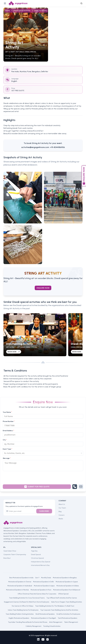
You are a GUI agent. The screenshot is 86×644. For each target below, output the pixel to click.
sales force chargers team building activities (67, 602)
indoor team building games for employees (23, 610)
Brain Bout (7, 558)
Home (8, 11)
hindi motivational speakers (45, 614)
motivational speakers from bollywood (67, 590)
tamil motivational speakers (68, 618)
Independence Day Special (41, 562)
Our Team (62, 508)
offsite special (63, 594)
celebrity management (33, 626)
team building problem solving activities (20, 614)
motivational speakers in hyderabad (20, 586)
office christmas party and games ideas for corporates (37, 594)
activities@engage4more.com (35, 147)
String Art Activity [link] (41, 11)
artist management (56, 622)
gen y (37, 578)
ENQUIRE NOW (84, 176)
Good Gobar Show (10, 551)
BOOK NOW (14, 352)
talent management (71, 622)
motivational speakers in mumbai (17, 590)
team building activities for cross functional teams (27, 598)
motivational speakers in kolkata (68, 586)
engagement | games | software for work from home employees (27, 602)
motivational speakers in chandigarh (44, 618)
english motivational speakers (19, 618)
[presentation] (43, 477)
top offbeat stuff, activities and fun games (62, 598)
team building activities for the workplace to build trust (55, 606)
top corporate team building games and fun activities (59, 610)
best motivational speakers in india (21, 578)
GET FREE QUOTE (18, 91)
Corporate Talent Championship (15, 555)
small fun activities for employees (68, 614)
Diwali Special (36, 555)
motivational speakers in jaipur (44, 586)
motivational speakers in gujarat (67, 582)
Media (61, 519)
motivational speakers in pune (41, 590)
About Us (62, 504)
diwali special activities (22, 11)
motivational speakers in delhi (43, 582)
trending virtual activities (52, 626)
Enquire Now (43, 288)
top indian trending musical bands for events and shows (28, 622)
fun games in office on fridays (23, 606)
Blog (60, 512)
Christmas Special (37, 558)
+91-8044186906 (57, 147)
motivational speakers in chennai (20, 582)
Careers (61, 515)
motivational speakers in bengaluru (65, 578)
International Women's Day (40, 565)
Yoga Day (34, 551)
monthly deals (46, 578)
